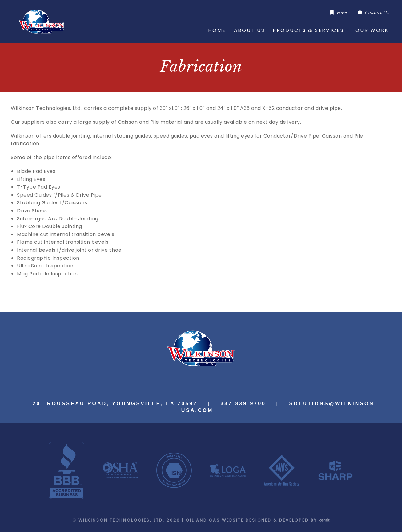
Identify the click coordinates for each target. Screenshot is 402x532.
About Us (249, 30)
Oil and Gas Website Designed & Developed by (258, 520)
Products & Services (308, 30)
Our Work (372, 30)
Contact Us (377, 13)
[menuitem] (340, 12)
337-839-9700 (243, 404)
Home (343, 13)
